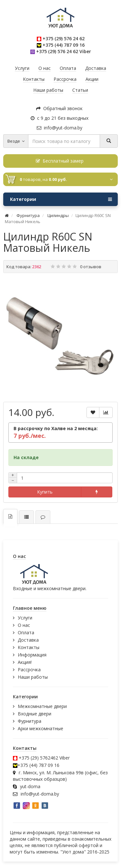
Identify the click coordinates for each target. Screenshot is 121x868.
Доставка (28, 640)
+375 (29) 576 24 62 (64, 38)
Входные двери (35, 714)
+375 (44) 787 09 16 (64, 45)
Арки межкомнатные (40, 728)
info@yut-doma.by (60, 128)
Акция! (25, 662)
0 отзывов (91, 267)
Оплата (26, 632)
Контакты (29, 647)
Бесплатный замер (60, 161)
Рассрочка (29, 670)
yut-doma (30, 786)
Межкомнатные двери (42, 706)
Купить (45, 492)
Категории (61, 199)
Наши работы (33, 677)
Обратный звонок (59, 108)
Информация (32, 655)
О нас (24, 625)
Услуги (25, 618)
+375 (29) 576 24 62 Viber (64, 51)
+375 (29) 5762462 (38, 758)
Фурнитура (30, 721)
